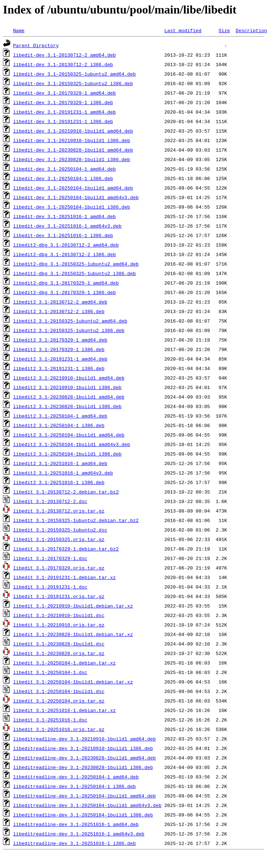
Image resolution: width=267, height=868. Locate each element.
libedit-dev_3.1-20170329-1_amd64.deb (65, 93)
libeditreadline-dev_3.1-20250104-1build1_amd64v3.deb (87, 805)
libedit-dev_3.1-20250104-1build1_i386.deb (72, 207)
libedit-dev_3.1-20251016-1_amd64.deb (65, 216)
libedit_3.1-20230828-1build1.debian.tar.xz (73, 634)
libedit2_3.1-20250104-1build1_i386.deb (67, 454)
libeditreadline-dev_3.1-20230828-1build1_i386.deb (83, 767)
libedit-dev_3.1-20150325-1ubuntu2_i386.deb (73, 83)
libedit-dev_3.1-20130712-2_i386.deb (63, 64)
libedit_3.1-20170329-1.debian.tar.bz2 (66, 549)
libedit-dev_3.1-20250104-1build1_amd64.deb (73, 188)
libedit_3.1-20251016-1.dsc (50, 720)
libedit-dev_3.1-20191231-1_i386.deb (63, 121)
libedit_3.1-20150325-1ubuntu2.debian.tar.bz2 (76, 520)
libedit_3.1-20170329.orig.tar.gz (59, 568)
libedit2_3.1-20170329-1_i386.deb (59, 349)
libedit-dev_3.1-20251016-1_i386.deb (63, 235)
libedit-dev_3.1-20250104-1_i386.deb (63, 178)
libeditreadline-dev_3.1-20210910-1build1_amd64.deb (84, 739)
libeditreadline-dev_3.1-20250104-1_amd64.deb (76, 777)
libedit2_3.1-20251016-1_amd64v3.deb (63, 473)
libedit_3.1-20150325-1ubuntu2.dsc (60, 530)
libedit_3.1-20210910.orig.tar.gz (59, 625)
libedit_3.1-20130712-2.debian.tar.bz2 (66, 492)
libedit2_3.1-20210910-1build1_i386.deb (67, 387)
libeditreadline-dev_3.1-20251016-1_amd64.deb (76, 824)
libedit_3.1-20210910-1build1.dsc (59, 615)
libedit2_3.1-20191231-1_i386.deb (59, 368)
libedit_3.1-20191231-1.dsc (50, 587)
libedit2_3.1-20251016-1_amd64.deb (60, 463)
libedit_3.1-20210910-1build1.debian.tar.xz (73, 606)
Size (224, 30)
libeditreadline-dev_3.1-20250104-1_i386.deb (74, 786)
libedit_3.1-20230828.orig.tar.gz (59, 653)
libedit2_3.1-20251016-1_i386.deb (59, 482)
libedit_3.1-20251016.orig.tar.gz (59, 729)
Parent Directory (36, 45)
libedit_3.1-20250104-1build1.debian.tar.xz (73, 682)
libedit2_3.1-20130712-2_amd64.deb (60, 302)
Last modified (183, 30)
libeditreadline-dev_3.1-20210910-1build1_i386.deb (83, 748)
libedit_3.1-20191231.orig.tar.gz (59, 596)
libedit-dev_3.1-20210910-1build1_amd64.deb (73, 131)
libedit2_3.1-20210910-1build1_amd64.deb (69, 378)
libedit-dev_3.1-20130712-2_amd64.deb (65, 55)
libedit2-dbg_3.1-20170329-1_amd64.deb (66, 283)
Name (19, 30)
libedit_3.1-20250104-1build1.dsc (59, 691)
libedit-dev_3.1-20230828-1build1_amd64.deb (73, 150)
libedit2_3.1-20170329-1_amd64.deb (60, 340)
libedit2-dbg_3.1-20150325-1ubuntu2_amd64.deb (76, 264)
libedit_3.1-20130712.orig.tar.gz (59, 511)
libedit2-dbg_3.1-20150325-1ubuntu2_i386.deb (74, 273)
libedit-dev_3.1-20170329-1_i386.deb (63, 102)
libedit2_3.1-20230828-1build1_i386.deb (67, 406)
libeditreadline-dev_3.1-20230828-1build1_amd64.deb (84, 758)
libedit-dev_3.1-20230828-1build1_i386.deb (72, 159)
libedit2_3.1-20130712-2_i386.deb (59, 311)
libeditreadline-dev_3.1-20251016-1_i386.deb (74, 843)
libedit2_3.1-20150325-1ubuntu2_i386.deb (69, 330)
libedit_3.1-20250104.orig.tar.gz (59, 701)
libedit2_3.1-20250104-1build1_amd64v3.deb (72, 444)
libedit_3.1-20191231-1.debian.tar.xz (65, 577)
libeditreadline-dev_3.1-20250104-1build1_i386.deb (83, 815)
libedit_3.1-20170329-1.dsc (50, 558)
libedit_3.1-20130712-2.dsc (50, 501)
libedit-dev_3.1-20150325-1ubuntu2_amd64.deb (74, 74)
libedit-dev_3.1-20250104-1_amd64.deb (65, 169)
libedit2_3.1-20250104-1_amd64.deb (60, 416)
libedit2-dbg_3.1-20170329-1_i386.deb (65, 292)
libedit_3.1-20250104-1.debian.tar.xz (65, 663)
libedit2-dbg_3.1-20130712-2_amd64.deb (66, 245)
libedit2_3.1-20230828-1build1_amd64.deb (69, 397)
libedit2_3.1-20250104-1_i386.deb (59, 425)
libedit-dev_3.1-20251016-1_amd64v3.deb (67, 226)
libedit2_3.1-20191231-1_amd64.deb (60, 359)
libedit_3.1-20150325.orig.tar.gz (59, 539)
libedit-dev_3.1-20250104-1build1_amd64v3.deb (76, 197)
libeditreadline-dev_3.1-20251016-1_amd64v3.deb (79, 834)
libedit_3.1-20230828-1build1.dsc (59, 644)
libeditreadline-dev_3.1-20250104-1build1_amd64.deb (84, 796)
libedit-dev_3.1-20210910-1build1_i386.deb (72, 140)
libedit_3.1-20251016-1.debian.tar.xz (65, 710)
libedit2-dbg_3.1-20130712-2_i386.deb (65, 254)
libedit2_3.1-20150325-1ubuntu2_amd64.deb (70, 321)
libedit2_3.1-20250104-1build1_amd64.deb (69, 435)
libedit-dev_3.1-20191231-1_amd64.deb (65, 112)
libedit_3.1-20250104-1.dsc (50, 672)
